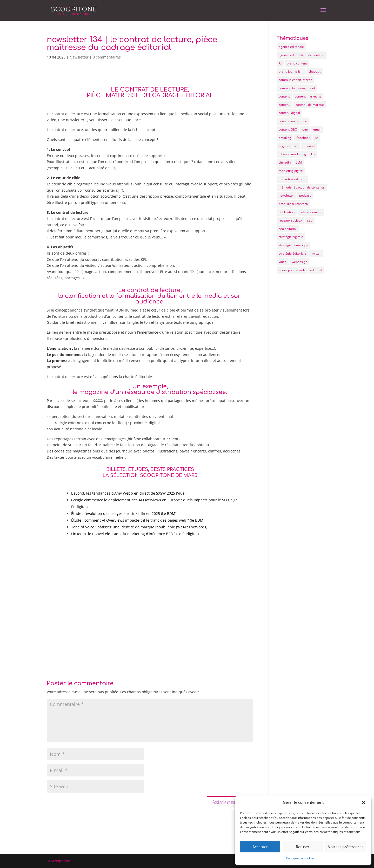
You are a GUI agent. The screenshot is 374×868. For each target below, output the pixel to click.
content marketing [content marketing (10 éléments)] (308, 96)
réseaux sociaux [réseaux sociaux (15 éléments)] (290, 220)
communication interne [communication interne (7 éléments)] (295, 80)
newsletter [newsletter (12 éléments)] (286, 195)
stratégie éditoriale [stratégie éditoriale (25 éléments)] (292, 253)
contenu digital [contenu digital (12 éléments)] (289, 113)
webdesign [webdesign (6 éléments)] (299, 262)
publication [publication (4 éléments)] (287, 212)
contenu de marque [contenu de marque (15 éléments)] (310, 105)
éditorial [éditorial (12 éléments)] (316, 270)
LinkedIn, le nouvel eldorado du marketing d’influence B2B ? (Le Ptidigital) (135, 534)
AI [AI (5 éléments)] (280, 63)
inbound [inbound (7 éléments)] (309, 146)
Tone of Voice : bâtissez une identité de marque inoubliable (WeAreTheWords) (139, 527)
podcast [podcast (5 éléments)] (305, 195)
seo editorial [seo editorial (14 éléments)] (288, 229)
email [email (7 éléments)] (317, 129)
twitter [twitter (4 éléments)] (316, 253)
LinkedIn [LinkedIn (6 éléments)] (285, 162)
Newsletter (79, 57)
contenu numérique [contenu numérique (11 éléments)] (293, 121)
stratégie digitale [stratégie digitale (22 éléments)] (291, 237)
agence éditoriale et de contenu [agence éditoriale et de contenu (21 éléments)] (302, 55)
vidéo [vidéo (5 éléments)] (283, 262)
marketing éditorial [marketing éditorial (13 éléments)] (292, 179)
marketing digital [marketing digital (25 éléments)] (291, 171)
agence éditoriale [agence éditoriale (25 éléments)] (291, 47)
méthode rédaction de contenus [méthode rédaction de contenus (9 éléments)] (302, 187)
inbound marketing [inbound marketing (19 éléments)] (292, 154)
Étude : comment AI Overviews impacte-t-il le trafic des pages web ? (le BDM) (138, 520)
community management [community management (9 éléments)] (297, 88)
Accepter (260, 847)
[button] (364, 802)
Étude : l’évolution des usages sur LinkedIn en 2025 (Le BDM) (124, 513)
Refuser (303, 847)
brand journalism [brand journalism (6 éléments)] (291, 71)
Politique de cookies (300, 858)
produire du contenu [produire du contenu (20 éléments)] (293, 204)
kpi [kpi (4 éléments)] (313, 154)
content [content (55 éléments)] (284, 96)
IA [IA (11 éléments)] (317, 138)
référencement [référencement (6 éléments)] (311, 212)
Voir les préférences (346, 847)
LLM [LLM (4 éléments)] (299, 162)
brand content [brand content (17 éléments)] (297, 63)
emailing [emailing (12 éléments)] (285, 138)
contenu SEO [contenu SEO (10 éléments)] (288, 129)
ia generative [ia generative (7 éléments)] (288, 146)
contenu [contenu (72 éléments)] (285, 105)
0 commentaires (107, 57)
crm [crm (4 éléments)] (305, 129)
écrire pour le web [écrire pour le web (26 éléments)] (292, 270)
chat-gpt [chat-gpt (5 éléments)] (315, 71)
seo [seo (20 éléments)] (310, 220)
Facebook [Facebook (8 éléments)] (303, 138)
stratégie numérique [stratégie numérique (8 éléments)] (293, 245)
